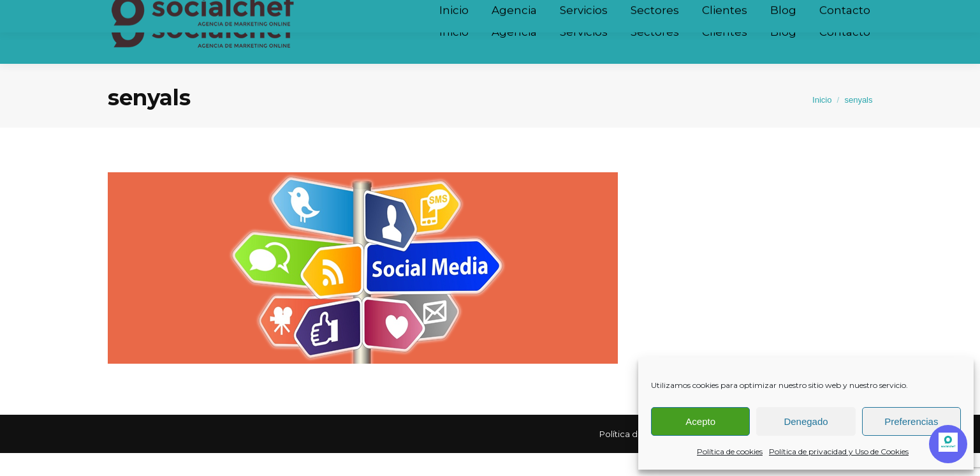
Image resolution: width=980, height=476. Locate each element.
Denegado (806, 421)
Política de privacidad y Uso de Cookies (839, 451)
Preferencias (911, 421)
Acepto (700, 421)
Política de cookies (730, 451)
